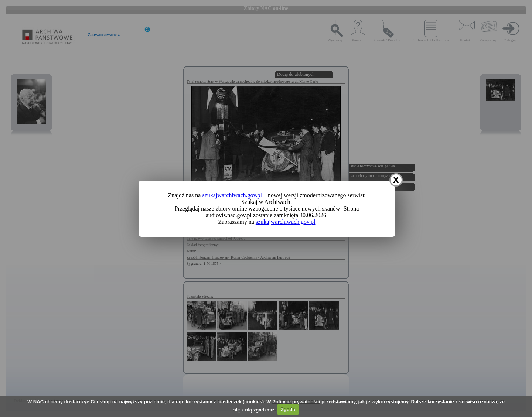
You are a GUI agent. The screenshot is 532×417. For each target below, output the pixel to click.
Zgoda (288, 409)
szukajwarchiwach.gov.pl (232, 195)
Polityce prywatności (296, 402)
